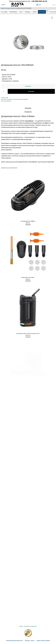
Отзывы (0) (28, 112)
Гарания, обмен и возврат (43, 640)
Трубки (34, 12)
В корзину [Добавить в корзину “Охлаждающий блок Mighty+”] (28, 223)
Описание (28, 108)
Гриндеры (28, 12)
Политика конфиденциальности (14, 640)
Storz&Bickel (8, 101)
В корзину (31, 91)
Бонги (21, 12)
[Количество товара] (4, 91)
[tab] (28, 108)
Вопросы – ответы (30, 640)
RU (37, 5)
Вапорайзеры (13, 12)
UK (40, 5)
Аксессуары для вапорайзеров (21, 99)
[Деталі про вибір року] (28, 633)
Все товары (7, 8)
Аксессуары (13, 8)
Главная (3, 8)
